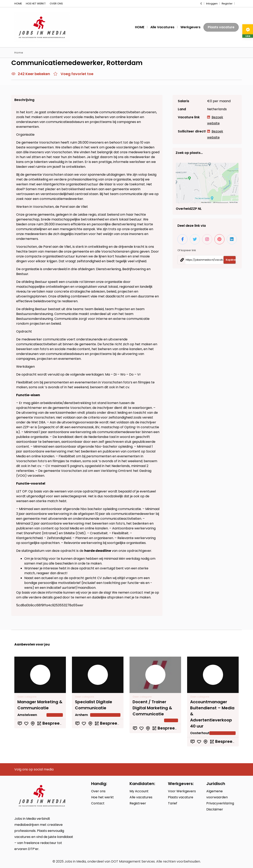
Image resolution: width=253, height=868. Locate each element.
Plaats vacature (221, 27)
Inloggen (212, 4)
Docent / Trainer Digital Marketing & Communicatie (152, 708)
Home (19, 53)
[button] (201, 4)
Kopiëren (231, 293)
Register (227, 4)
